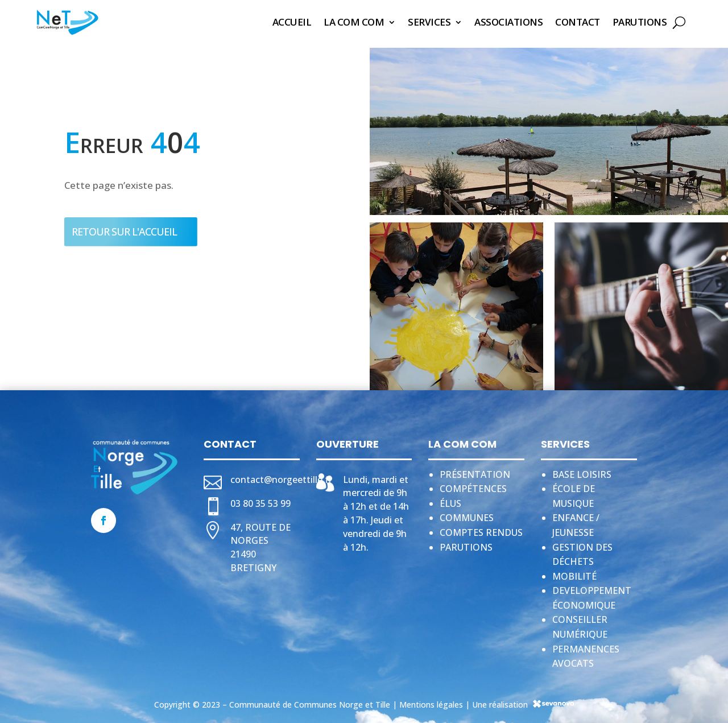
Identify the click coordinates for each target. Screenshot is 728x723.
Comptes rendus (481, 529)
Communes (467, 514)
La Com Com (354, 22)
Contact (578, 22)
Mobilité (574, 573)
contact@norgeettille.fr (281, 476)
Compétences (473, 485)
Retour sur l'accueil (124, 228)
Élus (450, 500)
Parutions (640, 22)
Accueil (292, 22)
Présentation (475, 471)
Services (429, 22)
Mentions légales (431, 701)
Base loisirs (582, 471)
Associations (508, 22)
